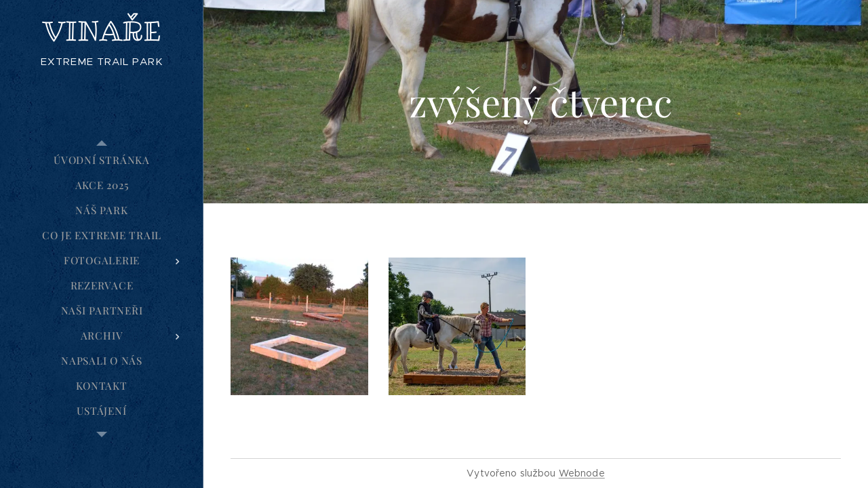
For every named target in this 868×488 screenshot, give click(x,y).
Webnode (582, 473)
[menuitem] (102, 160)
